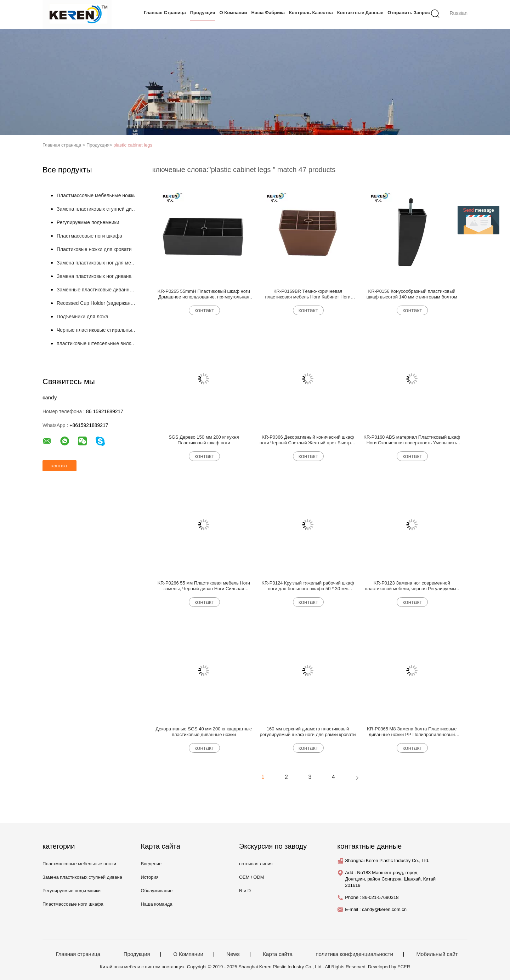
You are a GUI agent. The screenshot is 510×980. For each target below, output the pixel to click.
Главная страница (165, 13)
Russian (458, 13)
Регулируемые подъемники (88, 222)
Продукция (203, 13)
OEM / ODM (252, 877)
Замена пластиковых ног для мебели (97, 263)
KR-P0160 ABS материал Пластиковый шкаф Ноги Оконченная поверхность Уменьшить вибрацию (412, 440)
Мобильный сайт (437, 954)
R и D (245, 891)
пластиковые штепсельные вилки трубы (97, 343)
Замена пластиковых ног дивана (94, 276)
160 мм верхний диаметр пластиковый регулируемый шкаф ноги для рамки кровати (308, 732)
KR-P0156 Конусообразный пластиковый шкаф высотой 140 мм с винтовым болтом (412, 294)
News (233, 954)
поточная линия (256, 864)
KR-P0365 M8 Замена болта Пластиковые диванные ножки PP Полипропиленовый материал (412, 732)
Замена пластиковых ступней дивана (97, 209)
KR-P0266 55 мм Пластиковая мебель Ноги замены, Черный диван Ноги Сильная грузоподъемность (204, 586)
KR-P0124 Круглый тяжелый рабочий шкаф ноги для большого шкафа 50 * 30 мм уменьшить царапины (308, 586)
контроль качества (311, 13)
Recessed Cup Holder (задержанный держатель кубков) (97, 303)
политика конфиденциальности (354, 954)
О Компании (233, 13)
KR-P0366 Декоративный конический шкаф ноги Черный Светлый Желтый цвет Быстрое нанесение (308, 440)
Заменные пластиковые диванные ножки (97, 290)
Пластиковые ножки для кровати (94, 249)
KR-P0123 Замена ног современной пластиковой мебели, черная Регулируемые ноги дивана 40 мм (412, 586)
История (149, 877)
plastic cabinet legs (133, 145)
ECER (404, 967)
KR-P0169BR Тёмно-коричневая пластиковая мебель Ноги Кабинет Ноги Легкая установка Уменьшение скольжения (308, 294)
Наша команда (156, 904)
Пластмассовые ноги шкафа (89, 236)
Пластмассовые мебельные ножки (96, 195)
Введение (151, 864)
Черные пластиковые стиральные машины (97, 330)
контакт (204, 310)
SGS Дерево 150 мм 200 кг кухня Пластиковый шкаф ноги (204, 440)
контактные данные (360, 13)
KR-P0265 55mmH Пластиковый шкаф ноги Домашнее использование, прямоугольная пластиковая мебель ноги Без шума (204, 294)
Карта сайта (278, 954)
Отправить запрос (409, 13)
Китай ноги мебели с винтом (130, 967)
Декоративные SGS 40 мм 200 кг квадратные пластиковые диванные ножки (204, 732)
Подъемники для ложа (83, 317)
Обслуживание (157, 891)
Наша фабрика (268, 13)
